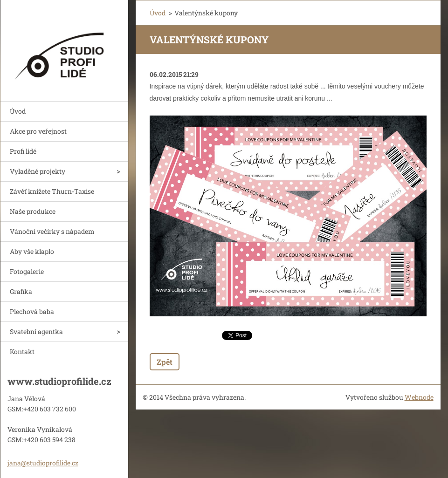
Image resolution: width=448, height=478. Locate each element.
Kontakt (22, 352)
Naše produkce (33, 211)
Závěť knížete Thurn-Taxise (52, 191)
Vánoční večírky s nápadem (52, 231)
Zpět (165, 362)
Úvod (18, 111)
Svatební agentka (36, 331)
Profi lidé (23, 151)
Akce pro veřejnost (38, 131)
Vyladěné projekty (38, 171)
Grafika (21, 291)
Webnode (419, 397)
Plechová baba (32, 311)
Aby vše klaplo (32, 251)
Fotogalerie (27, 271)
